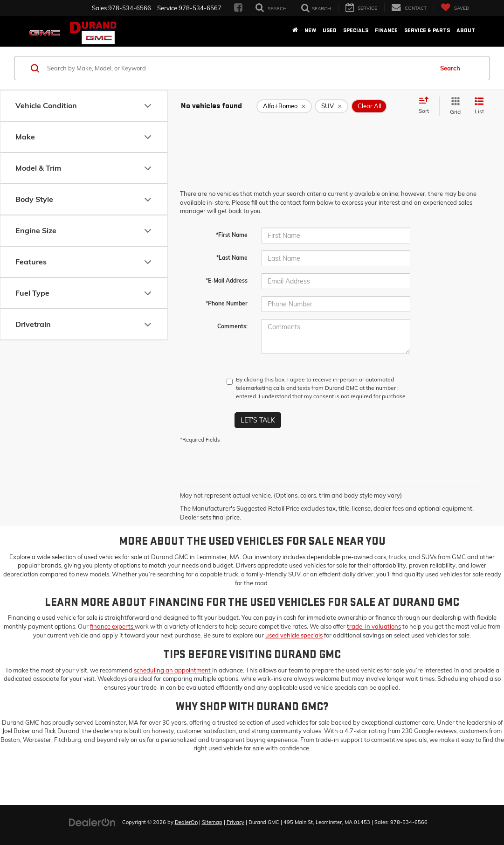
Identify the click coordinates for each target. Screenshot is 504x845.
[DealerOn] (92, 822)
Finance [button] (386, 31)
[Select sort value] (427, 106)
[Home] (295, 31)
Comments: (232, 326)
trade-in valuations (374, 626)
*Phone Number (227, 303)
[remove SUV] (331, 106)
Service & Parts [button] (427, 31)
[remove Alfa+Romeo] (284, 106)
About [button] (466, 31)
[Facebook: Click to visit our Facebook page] (238, 8)
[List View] (479, 106)
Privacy (235, 822)
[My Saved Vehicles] (455, 8)
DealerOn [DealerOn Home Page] (186, 822)
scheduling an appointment (173, 670)
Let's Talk (258, 420)
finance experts (112, 626)
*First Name (232, 235)
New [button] (310, 31)
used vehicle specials (294, 635)
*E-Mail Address (227, 281)
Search (450, 68)
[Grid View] (453, 106)
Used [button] (330, 31)
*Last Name (232, 258)
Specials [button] (356, 31)
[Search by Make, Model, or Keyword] (239, 68)
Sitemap (212, 822)
